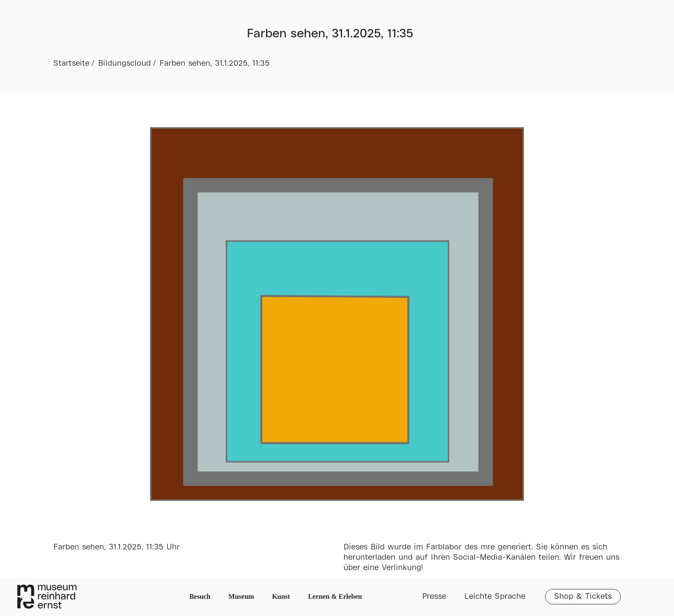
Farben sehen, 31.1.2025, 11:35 (214, 64)
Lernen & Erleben (335, 596)
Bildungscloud (124, 64)
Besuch (200, 596)
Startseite (71, 64)
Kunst (281, 596)
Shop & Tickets (583, 597)
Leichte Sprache (495, 597)
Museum (241, 596)
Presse (434, 597)
